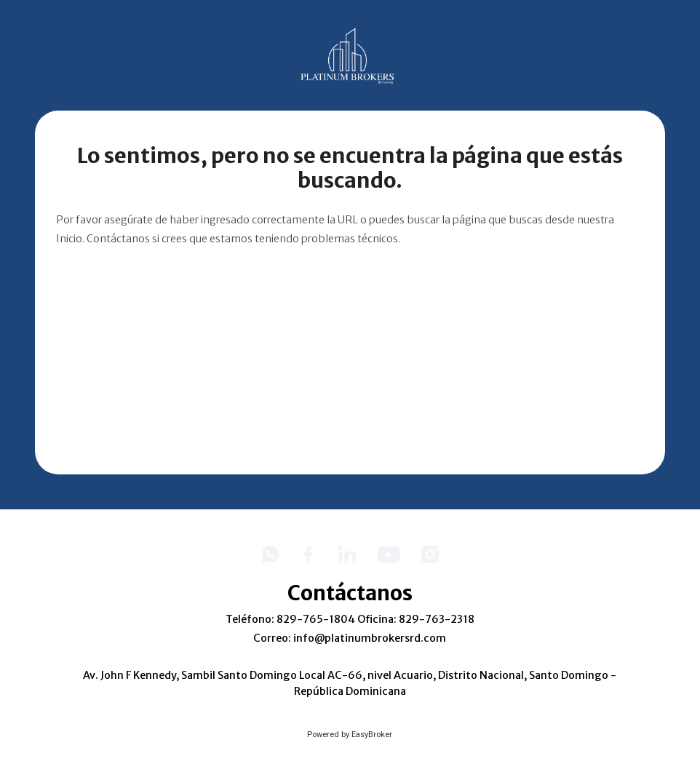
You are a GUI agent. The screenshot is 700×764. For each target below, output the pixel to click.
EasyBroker (372, 735)
